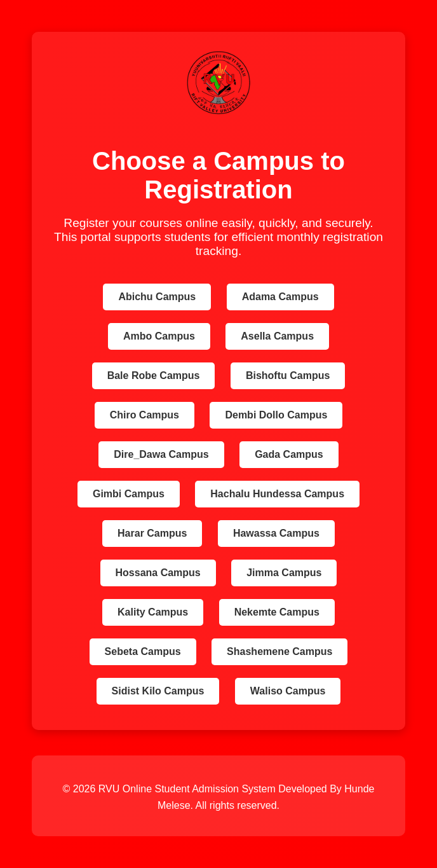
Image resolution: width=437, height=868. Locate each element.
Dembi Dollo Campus (276, 415)
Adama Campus (280, 297)
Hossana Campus (158, 573)
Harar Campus (152, 533)
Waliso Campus (288, 691)
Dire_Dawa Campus (161, 454)
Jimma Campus (284, 573)
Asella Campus (277, 336)
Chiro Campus (145, 415)
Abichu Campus (157, 297)
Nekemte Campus (277, 612)
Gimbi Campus (129, 494)
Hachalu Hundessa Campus (277, 494)
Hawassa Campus (276, 533)
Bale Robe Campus (154, 375)
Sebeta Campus (143, 651)
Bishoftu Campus (288, 375)
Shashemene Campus (279, 651)
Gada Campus (289, 454)
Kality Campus (153, 612)
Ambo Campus (159, 336)
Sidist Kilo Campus (158, 691)
